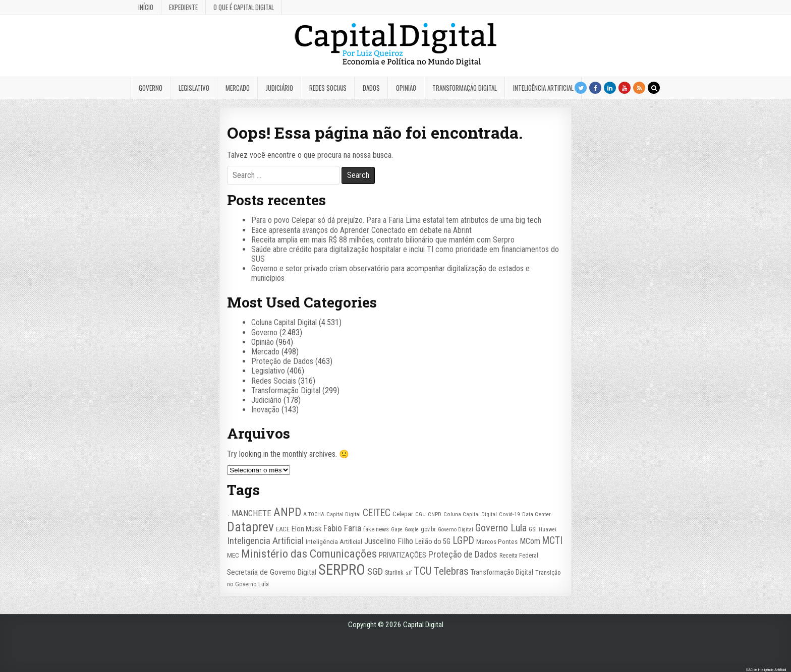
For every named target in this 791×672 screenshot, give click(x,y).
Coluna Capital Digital (284, 322)
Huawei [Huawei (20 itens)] (548, 530)
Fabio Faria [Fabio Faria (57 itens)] (342, 528)
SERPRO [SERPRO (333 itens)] (342, 570)
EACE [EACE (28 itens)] (283, 529)
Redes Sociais (328, 88)
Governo (151, 88)
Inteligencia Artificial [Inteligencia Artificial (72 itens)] (265, 541)
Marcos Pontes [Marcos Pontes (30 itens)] (497, 542)
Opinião (406, 88)
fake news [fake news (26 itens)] (376, 529)
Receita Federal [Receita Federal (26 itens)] (519, 556)
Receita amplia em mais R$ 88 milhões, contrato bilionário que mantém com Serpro (383, 240)
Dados (371, 88)
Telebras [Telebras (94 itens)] (451, 571)
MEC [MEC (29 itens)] (233, 555)
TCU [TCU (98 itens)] (422, 571)
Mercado (238, 88)
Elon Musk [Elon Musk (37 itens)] (306, 529)
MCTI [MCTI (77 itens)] (552, 541)
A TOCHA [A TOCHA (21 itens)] (314, 514)
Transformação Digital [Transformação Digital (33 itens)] (502, 572)
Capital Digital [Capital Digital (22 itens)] (344, 514)
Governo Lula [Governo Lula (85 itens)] (501, 528)
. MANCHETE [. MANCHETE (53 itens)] (249, 513)
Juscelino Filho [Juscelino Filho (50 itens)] (389, 541)
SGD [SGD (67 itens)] (375, 572)
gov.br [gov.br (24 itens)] (428, 529)
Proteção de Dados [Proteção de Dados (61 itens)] (463, 554)
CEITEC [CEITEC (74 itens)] (377, 513)
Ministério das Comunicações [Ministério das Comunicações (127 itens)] (309, 554)
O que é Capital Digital (244, 7)
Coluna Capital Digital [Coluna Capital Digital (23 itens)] (470, 514)
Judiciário (279, 88)
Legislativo (194, 88)
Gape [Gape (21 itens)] (397, 530)
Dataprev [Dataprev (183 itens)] (250, 527)
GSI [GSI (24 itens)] (533, 529)
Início (146, 7)
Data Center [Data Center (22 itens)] (536, 514)
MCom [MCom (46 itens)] (530, 541)
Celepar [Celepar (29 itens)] (403, 514)
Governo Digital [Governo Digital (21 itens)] (456, 530)
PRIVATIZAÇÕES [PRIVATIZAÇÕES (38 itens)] (403, 555)
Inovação (265, 410)
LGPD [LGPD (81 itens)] (463, 541)
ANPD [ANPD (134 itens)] (287, 512)
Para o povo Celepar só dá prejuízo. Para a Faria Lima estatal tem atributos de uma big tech (396, 220)
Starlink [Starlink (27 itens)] (394, 572)
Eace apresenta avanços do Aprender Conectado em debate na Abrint (361, 230)
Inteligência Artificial (543, 88)
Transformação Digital (465, 88)
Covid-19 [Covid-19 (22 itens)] (510, 514)
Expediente (183, 7)
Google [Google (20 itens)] (412, 530)
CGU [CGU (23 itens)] (420, 514)
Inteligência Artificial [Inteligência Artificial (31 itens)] (334, 541)
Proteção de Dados (282, 361)
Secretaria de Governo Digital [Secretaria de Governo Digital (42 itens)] (272, 572)
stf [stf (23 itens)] (409, 573)
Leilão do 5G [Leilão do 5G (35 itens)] (433, 542)
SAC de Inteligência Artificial (766, 670)
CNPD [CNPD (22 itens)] (435, 514)
